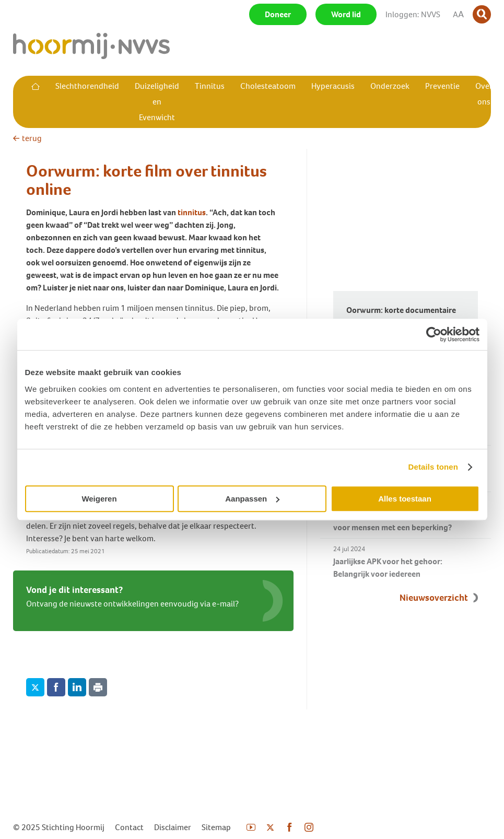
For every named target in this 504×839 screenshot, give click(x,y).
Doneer (278, 14)
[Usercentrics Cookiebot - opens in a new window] (434, 334)
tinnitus (192, 212)
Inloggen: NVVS (413, 14)
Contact (129, 827)
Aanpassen (252, 499)
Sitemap (216, 827)
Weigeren (99, 499)
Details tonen (433, 467)
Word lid (346, 14)
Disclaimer (173, 827)
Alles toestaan (405, 499)
